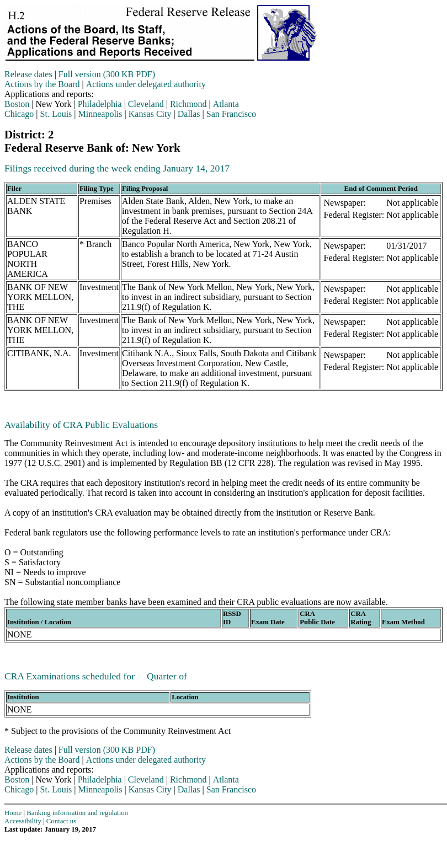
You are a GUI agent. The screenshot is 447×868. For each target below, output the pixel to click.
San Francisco (231, 114)
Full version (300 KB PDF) (107, 74)
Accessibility (23, 821)
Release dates (28, 74)
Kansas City (150, 114)
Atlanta (226, 104)
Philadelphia (100, 104)
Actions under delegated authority (146, 84)
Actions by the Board (42, 84)
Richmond (188, 104)
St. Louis (56, 114)
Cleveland (146, 104)
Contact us (61, 821)
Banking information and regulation (77, 813)
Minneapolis (100, 114)
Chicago (19, 114)
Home (13, 813)
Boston (17, 104)
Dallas (189, 114)
